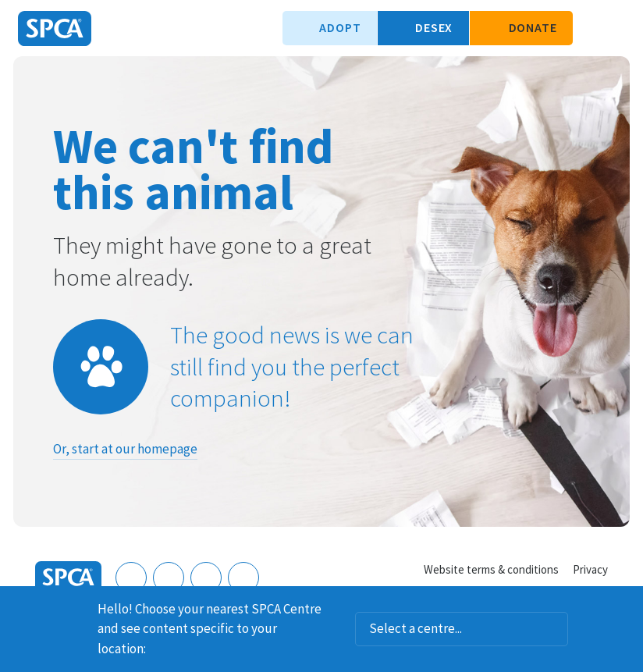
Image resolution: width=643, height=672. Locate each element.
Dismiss (625, 606)
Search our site (592, 28)
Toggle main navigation (618, 28)
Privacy (590, 569)
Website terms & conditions (491, 569)
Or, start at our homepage (125, 449)
